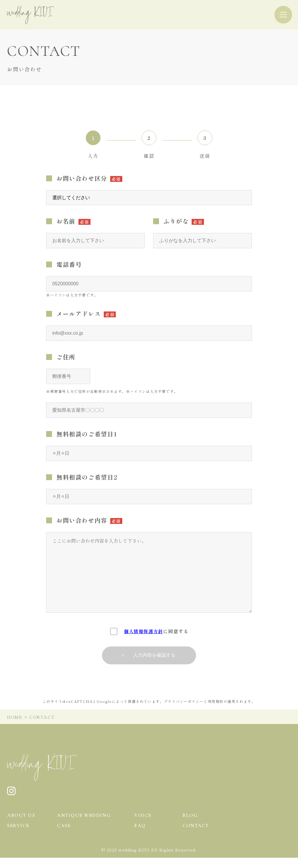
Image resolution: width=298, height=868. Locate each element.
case (64, 835)
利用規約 (216, 701)
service (19, 835)
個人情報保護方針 (144, 631)
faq (140, 835)
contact (197, 835)
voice (143, 815)
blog (190, 815)
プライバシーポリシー (184, 701)
